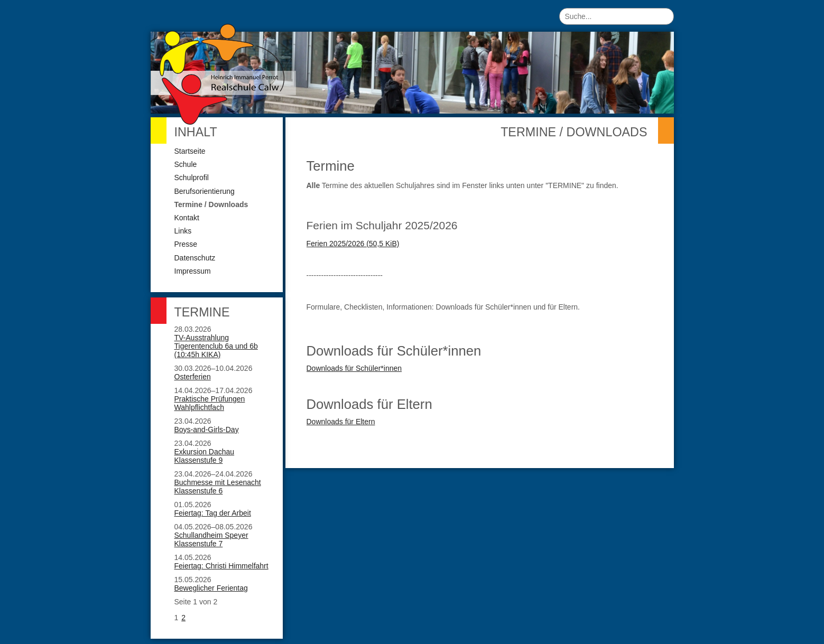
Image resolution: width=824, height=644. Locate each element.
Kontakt (187, 218)
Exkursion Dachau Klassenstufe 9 (205, 456)
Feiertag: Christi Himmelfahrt (221, 566)
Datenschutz (195, 258)
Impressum (193, 271)
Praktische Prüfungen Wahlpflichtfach (210, 403)
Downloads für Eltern (341, 422)
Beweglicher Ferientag (211, 588)
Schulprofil (192, 178)
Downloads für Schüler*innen (354, 368)
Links (183, 231)
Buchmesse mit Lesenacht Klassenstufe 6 (218, 487)
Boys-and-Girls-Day (207, 430)
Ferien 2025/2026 (353, 244)
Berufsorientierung (205, 191)
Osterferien (193, 377)
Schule (186, 164)
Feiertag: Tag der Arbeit (213, 513)
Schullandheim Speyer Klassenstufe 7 (211, 539)
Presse (186, 244)
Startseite (190, 151)
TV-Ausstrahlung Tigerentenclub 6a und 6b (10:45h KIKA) (216, 346)
